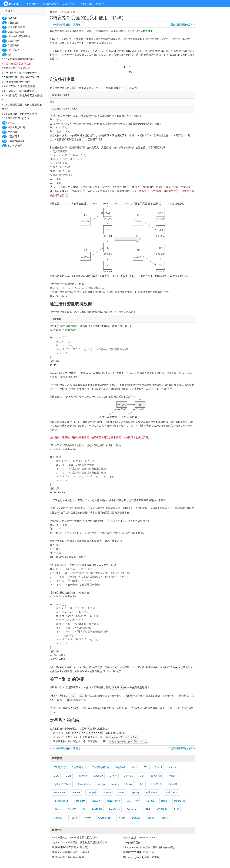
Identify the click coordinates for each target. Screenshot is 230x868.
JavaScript (114, 809)
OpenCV (98, 776)
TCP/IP (74, 818)
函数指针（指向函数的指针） (24, 114)
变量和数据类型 (16, 27)
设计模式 (172, 784)
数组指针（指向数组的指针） (22, 73)
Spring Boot (172, 792)
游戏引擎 (156, 776)
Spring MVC (152, 792)
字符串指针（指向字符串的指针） (25, 77)
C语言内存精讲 (16, 141)
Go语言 (72, 809)
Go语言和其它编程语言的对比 (68, 857)
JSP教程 (92, 792)
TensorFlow (84, 784)
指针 (10, 54)
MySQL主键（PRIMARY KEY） (140, 838)
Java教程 (156, 784)
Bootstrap (132, 809)
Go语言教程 (69, 4)
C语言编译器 (79, 767)
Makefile (82, 776)
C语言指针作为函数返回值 (21, 86)
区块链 (122, 818)
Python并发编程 (62, 784)
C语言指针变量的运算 (18, 68)
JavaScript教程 (51, 4)
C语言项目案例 (101, 767)
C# (84, 809)
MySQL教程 (113, 801)
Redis (164, 801)
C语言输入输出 (16, 32)
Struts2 (107, 792)
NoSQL (150, 801)
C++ (135, 767)
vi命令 (88, 818)
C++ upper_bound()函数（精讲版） (142, 857)
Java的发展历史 (132, 842)
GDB (68, 776)
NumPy (115, 784)
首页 (55, 12)
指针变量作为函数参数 (18, 82)
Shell (141, 784)
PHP (176, 809)
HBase (57, 809)
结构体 (11, 123)
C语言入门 (9, 11)
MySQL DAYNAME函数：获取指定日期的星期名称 (79, 842)
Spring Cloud (61, 801)
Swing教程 (33, 4)
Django (101, 784)
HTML (147, 809)
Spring (135, 792)
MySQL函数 (133, 801)
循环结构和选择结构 (19, 36)
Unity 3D (128, 776)
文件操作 (13, 132)
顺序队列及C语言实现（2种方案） (71, 847)
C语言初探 (14, 23)
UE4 (142, 776)
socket (172, 767)
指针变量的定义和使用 (18, 64)
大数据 (150, 818)
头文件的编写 (15, 146)
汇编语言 (58, 818)
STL (146, 767)
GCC (56, 776)
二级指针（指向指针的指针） (22, 91)
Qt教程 (113, 776)
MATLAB (97, 809)
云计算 (164, 818)
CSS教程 (162, 809)
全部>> (100, 4)
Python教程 (86, 4)
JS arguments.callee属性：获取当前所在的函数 (149, 847)
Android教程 (105, 818)
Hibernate (80, 801)
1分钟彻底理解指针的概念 (20, 59)
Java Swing (60, 792)
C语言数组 (14, 41)
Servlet (77, 792)
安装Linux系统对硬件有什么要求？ (71, 852)
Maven (121, 792)
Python (172, 776)
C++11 (158, 767)
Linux (129, 784)
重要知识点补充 (16, 127)
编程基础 (13, 18)
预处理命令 (14, 50)
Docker (136, 818)
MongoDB (179, 801)
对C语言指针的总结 (18, 118)
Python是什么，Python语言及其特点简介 (74, 838)
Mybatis (96, 801)
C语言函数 (14, 45)
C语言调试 (14, 136)
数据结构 (121, 767)
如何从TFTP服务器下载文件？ (140, 852)
